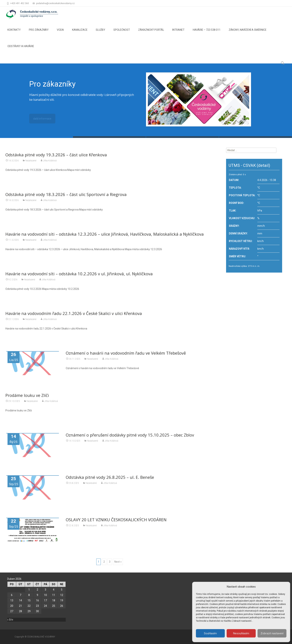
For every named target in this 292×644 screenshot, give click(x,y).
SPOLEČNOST (122, 33)
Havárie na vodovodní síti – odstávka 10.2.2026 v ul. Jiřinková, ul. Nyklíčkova (79, 276)
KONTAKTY (14, 33)
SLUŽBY (100, 33)
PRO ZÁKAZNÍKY (39, 33)
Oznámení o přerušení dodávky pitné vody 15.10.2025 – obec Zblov (130, 438)
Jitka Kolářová (50, 163)
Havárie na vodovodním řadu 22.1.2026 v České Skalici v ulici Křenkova (74, 316)
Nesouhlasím (241, 633)
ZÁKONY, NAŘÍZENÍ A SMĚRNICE (248, 33)
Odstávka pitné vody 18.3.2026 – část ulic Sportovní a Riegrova (66, 197)
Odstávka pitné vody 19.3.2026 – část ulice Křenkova (56, 157)
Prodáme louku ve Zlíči (27, 398)
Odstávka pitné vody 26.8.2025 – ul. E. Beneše (110, 480)
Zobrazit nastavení (272, 633)
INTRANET (178, 33)
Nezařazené (31, 163)
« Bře (10, 620)
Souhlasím (210, 633)
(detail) (264, 165)
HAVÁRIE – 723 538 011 (207, 33)
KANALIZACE (80, 33)
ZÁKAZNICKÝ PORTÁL (151, 33)
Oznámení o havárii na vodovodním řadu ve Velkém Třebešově (126, 356)
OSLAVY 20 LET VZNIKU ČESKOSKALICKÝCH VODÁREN (116, 522)
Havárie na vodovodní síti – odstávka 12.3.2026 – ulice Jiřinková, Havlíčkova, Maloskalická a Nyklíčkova (105, 237)
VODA (60, 33)
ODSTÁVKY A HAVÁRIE (21, 50)
